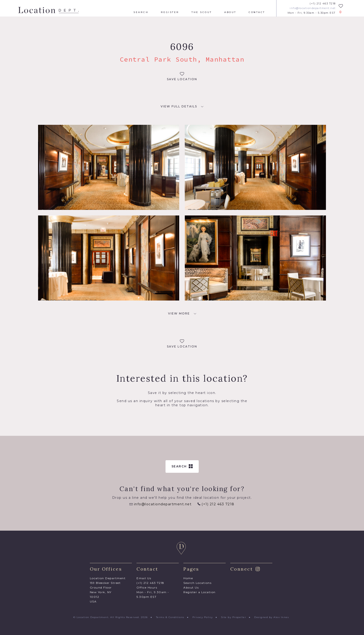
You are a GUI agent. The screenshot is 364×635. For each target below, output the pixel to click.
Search (141, 12)
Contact (257, 12)
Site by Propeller (234, 617)
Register (170, 12)
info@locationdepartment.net (313, 8)
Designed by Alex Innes (271, 617)
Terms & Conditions (170, 617)
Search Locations (197, 583)
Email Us (144, 578)
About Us (191, 587)
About (230, 12)
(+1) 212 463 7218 (323, 4)
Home (188, 578)
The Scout (202, 12)
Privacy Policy (203, 617)
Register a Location (200, 592)
